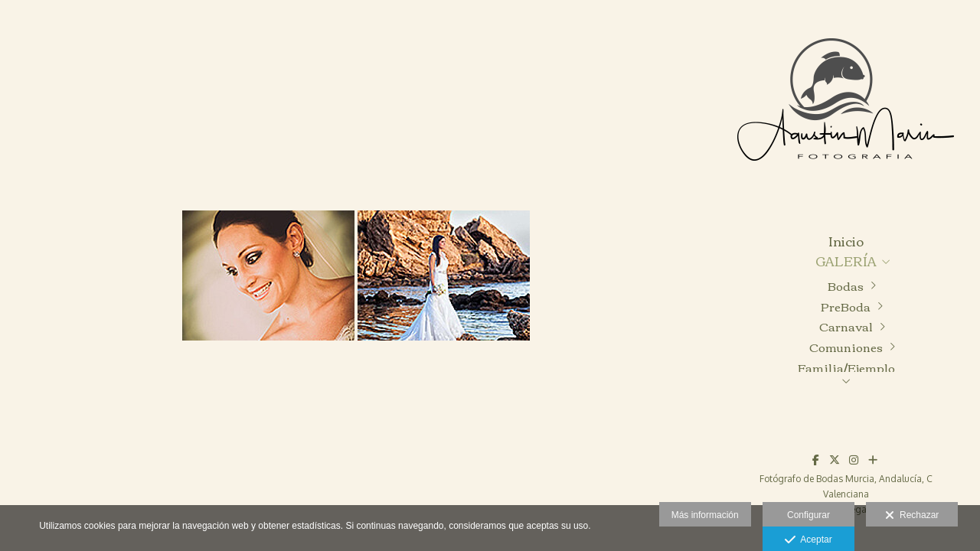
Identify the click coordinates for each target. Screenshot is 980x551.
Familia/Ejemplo (846, 368)
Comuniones (846, 347)
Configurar (808, 515)
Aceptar (808, 540)
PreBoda (846, 306)
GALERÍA (846, 261)
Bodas (846, 286)
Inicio (846, 241)
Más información (705, 515)
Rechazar (912, 516)
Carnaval (846, 326)
